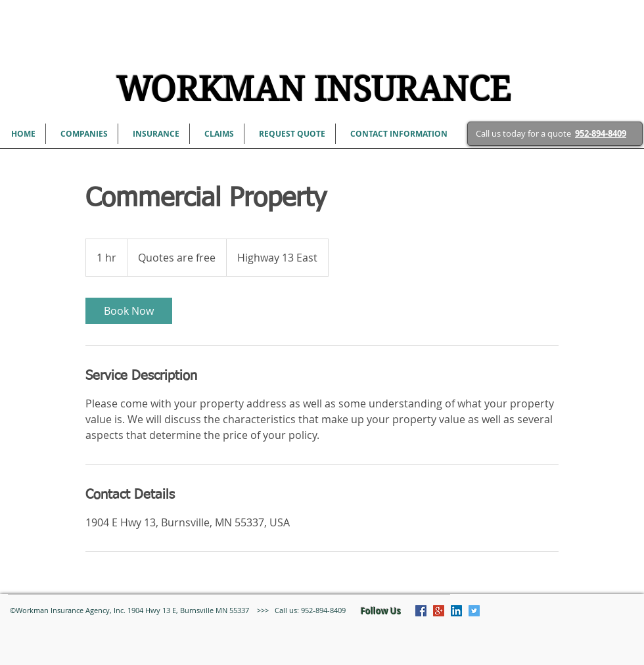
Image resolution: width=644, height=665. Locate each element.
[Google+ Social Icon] (439, 611)
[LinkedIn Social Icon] (456, 611)
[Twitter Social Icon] (474, 611)
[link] (129, 311)
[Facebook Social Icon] (421, 611)
